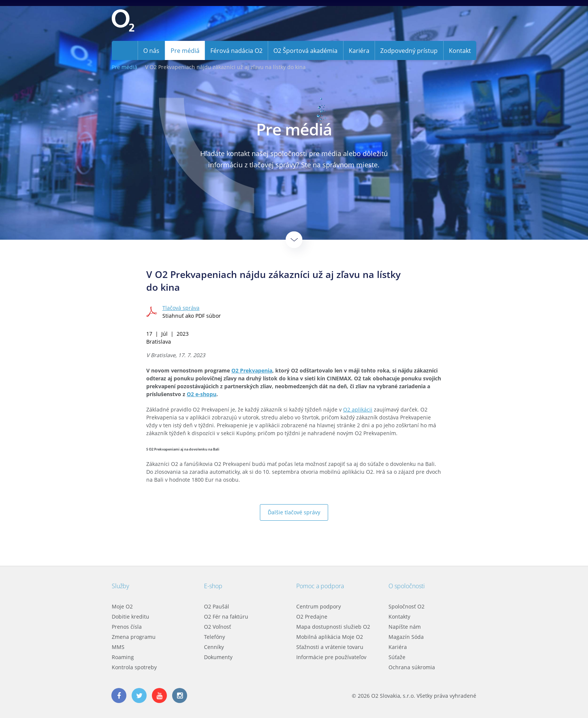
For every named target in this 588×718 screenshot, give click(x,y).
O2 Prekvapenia (252, 370)
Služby (120, 586)
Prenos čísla (127, 627)
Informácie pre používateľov (331, 657)
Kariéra (398, 647)
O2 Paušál (217, 606)
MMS (118, 647)
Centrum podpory (319, 606)
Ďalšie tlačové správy (294, 512)
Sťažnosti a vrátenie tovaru (330, 647)
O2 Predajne (312, 617)
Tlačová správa (181, 308)
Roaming (123, 657)
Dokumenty (218, 657)
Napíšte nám (405, 627)
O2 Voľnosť (217, 627)
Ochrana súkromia (412, 667)
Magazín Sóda (406, 637)
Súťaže (397, 657)
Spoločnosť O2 (406, 606)
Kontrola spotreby (134, 667)
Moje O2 (122, 606)
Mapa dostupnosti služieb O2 (333, 627)
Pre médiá (124, 67)
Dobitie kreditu (130, 617)
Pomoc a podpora (320, 586)
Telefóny (214, 637)
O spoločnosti (407, 586)
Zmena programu (134, 637)
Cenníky (214, 647)
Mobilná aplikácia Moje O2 (330, 637)
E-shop (213, 586)
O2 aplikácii (358, 409)
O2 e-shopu (202, 394)
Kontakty (399, 617)
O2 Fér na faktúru (226, 617)
